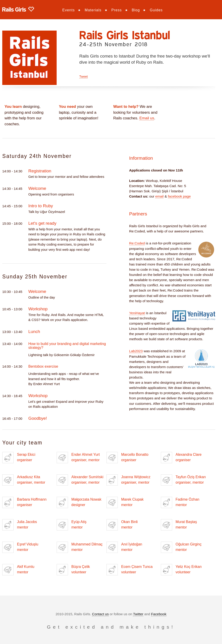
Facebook (159, 614)
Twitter (138, 614)
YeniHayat (137, 313)
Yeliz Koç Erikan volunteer (181, 570)
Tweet (83, 77)
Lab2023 (136, 351)
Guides (156, 10)
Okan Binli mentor (122, 525)
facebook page (179, 196)
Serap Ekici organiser (19, 458)
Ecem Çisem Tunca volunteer (130, 570)
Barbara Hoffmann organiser (24, 502)
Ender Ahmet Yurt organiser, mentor (78, 458)
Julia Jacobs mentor (20, 525)
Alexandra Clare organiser (181, 458)
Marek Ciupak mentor (125, 502)
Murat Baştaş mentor (179, 525)
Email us (147, 118)
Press (117, 10)
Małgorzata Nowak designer (79, 502)
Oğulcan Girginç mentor (181, 547)
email (159, 196)
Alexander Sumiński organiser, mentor (80, 480)
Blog (136, 10)
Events (69, 10)
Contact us (100, 614)
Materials (93, 10)
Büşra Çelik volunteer (73, 570)
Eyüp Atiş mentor (72, 525)
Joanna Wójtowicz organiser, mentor (128, 480)
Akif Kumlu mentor (18, 570)
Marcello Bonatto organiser (127, 458)
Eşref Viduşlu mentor (20, 547)
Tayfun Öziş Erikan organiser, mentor (183, 480)
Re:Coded (137, 243)
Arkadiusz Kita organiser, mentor (24, 480)
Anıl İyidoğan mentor (124, 547)
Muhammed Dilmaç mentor (80, 547)
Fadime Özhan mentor (180, 502)
